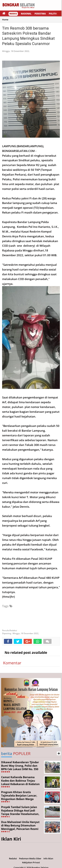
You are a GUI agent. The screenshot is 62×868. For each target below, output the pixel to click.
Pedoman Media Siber (30, 858)
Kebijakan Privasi (31, 862)
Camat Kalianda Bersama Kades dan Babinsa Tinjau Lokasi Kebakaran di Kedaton (20, 781)
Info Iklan (48, 858)
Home (5, 20)
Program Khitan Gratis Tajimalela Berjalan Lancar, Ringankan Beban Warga (19, 796)
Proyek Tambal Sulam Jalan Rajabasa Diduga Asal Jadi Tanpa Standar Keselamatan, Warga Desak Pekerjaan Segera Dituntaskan (21, 814)
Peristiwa (40, 14)
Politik (53, 14)
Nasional (26, 14)
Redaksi (13, 858)
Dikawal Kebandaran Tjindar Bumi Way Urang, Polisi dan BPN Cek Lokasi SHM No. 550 (20, 766)
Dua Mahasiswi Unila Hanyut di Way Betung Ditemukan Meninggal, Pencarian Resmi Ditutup (20, 827)
